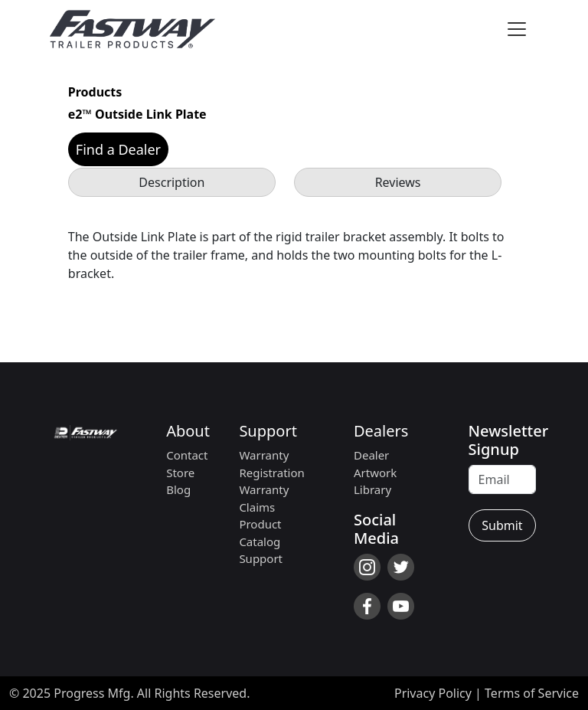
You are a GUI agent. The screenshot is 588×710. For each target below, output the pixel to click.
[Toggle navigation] (517, 29)
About (188, 431)
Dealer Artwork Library (375, 472)
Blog (178, 489)
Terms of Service (532, 693)
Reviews (398, 182)
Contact (187, 455)
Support (268, 431)
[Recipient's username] (503, 479)
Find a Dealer (118, 149)
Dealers (381, 431)
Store (180, 473)
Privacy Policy (433, 693)
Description (171, 182)
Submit (502, 525)
